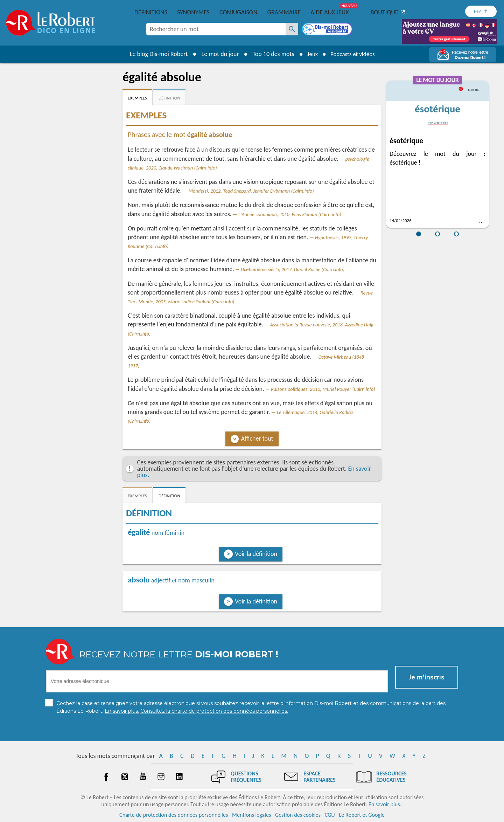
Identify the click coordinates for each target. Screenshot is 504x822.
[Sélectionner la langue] (481, 11)
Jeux (311, 54)
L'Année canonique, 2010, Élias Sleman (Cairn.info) (290, 214)
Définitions (151, 12)
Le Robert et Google (362, 815)
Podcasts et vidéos (353, 54)
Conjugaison (238, 12)
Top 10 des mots (271, 54)
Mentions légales (251, 815)
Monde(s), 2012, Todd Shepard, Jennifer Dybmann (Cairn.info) (251, 191)
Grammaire (284, 12)
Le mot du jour (218, 54)
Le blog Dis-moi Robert (156, 54)
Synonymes (193, 12)
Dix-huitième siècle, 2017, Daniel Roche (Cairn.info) (293, 269)
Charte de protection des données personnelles (174, 815)
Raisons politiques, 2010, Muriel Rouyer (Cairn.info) (323, 389)
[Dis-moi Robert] (328, 30)
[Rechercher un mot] (292, 29)
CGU (330, 815)
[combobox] (216, 29)
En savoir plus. (385, 804)
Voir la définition (256, 554)
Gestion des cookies (298, 815)
